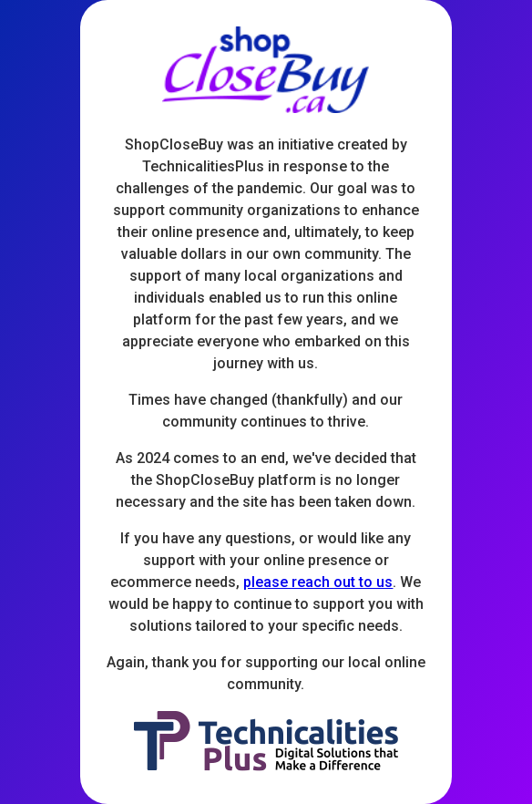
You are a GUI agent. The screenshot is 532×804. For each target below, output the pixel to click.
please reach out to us (318, 582)
